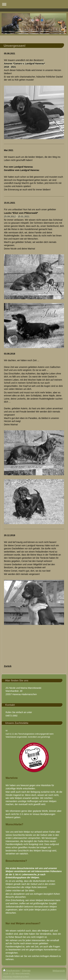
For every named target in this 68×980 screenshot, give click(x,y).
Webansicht (59, 971)
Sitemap (26, 970)
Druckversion (12, 970)
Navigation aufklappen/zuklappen (34, 4)
